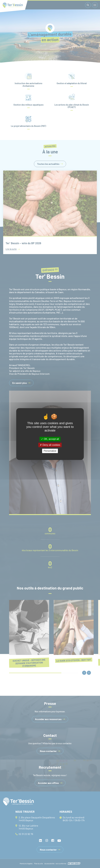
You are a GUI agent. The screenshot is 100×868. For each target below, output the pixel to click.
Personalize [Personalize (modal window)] (50, 451)
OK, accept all (50, 439)
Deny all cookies (50, 445)
